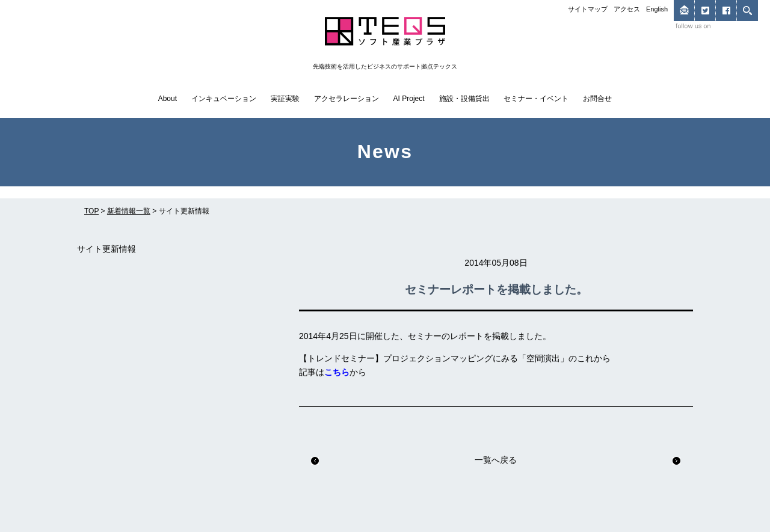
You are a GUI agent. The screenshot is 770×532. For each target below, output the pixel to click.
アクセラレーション (346, 99)
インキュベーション (224, 99)
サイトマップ (588, 9)
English (657, 9)
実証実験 (285, 99)
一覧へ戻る (496, 460)
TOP (91, 211)
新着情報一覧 (129, 211)
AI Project (409, 99)
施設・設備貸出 (464, 99)
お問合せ (597, 99)
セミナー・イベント (536, 99)
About (168, 99)
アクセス (627, 9)
